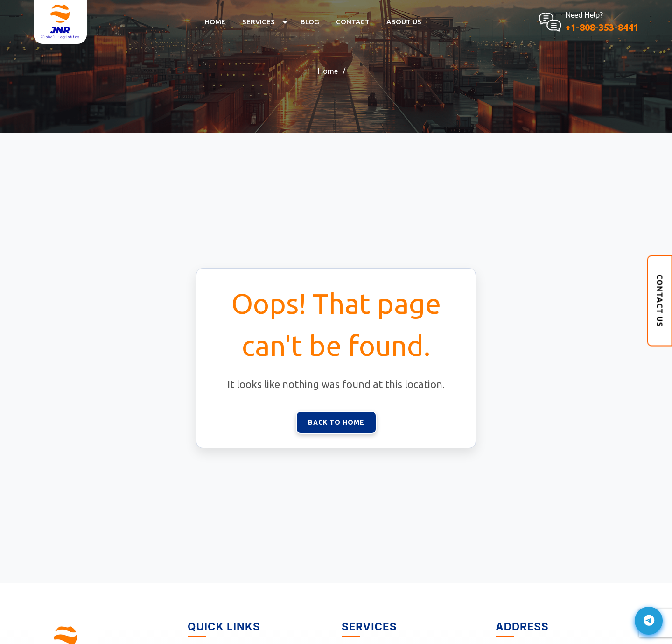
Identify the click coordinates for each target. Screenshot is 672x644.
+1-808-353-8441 (602, 27)
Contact (353, 22)
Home (215, 22)
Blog (310, 22)
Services (259, 22)
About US (404, 22)
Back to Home (336, 422)
